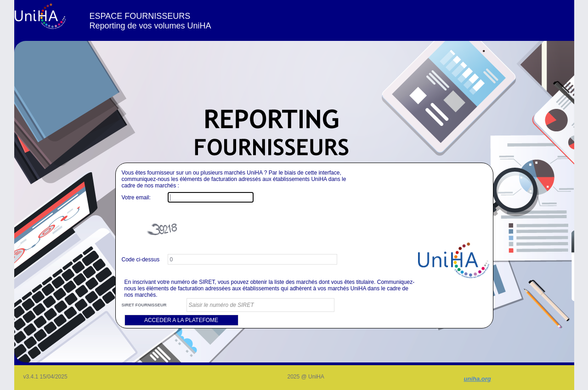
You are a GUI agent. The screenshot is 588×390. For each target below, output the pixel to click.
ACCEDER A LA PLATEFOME (181, 320)
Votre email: (136, 198)
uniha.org (478, 379)
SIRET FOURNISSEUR (144, 305)
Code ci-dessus (141, 260)
